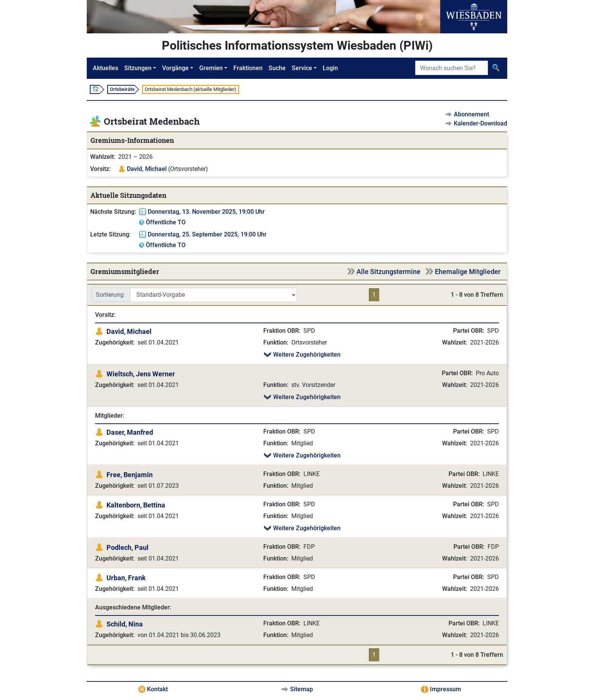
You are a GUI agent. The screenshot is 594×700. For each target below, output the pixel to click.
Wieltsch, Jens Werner (141, 374)
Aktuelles (106, 68)
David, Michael (147, 169)
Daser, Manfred (130, 432)
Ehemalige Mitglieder (468, 272)
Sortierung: (110, 295)
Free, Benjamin (130, 475)
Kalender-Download (481, 123)
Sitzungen (138, 68)
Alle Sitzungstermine (388, 272)
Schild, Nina (125, 624)
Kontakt (157, 689)
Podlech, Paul (127, 547)
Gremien (211, 68)
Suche (277, 68)
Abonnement (471, 114)
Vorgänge (175, 68)
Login (330, 68)
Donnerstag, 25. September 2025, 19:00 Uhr (207, 234)
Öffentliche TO (166, 222)
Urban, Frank (126, 578)
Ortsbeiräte (122, 89)
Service (302, 68)
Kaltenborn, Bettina (136, 505)
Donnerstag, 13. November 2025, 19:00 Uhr (206, 212)
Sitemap (302, 689)
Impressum (445, 689)
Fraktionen (248, 68)
